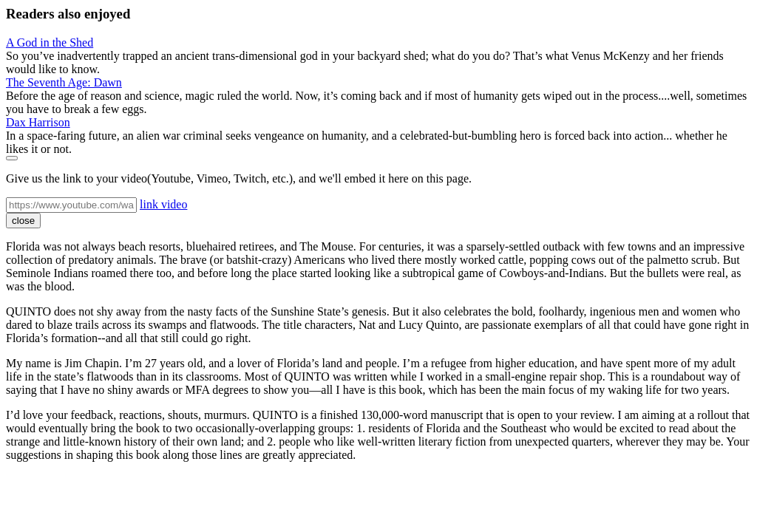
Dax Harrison (38, 122)
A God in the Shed (50, 42)
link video (163, 204)
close (23, 221)
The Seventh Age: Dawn (64, 82)
